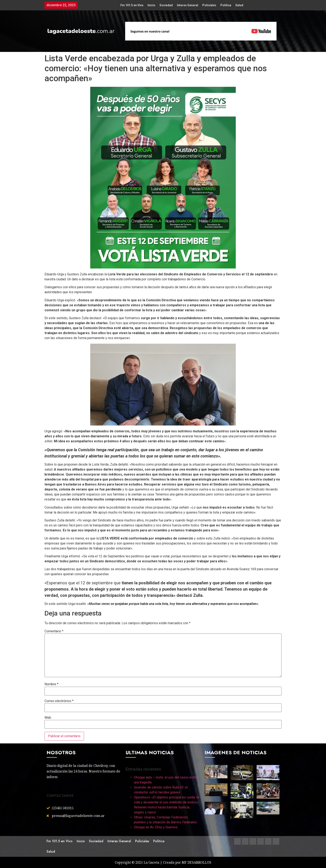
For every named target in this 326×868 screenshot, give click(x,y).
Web (48, 718)
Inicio (151, 5)
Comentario (54, 631)
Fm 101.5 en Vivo (132, 5)
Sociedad (166, 5)
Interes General (188, 5)
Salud (239, 5)
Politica (226, 5)
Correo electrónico (59, 701)
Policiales (209, 5)
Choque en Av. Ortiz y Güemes (156, 827)
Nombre (51, 684)
